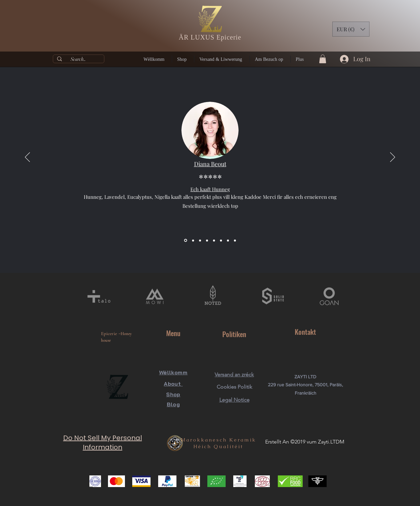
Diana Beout (210, 164)
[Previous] (27, 158)
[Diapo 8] (235, 240)
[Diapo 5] (214, 240)
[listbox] (351, 29)
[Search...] (78, 59)
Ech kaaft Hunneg (210, 189)
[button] (351, 29)
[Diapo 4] (207, 240)
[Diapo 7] (228, 240)
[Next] (393, 158)
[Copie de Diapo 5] (221, 240)
